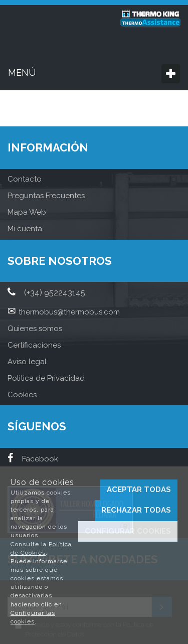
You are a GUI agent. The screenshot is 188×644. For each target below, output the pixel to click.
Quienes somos (35, 329)
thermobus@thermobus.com (69, 312)
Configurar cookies (128, 531)
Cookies (22, 395)
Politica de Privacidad (46, 378)
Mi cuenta (25, 229)
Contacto (25, 179)
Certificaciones (34, 345)
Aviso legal (27, 362)
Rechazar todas (136, 510)
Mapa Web (27, 212)
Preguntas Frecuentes (46, 196)
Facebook (33, 459)
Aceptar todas (139, 490)
